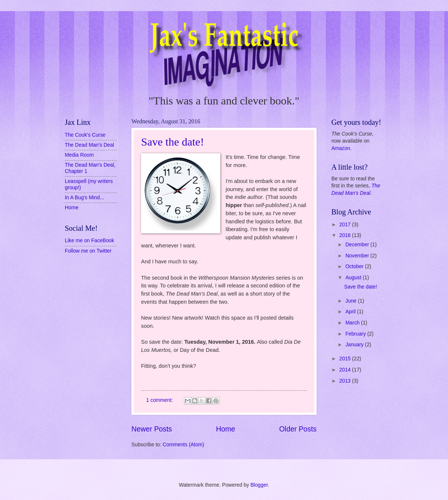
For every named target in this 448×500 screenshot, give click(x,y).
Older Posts (298, 429)
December (358, 245)
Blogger (259, 485)
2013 (346, 381)
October (355, 266)
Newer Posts (152, 429)
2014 (346, 370)
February (356, 334)
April (351, 312)
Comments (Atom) (183, 445)
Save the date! (173, 142)
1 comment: (160, 400)
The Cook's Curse (85, 135)
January (355, 345)
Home (226, 429)
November (358, 256)
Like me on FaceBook (89, 241)
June (352, 301)
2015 (346, 359)
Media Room (79, 155)
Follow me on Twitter (88, 251)
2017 (346, 225)
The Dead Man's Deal (89, 145)
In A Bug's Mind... (84, 198)
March (353, 323)
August (354, 278)
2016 (346, 235)
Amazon (341, 148)
